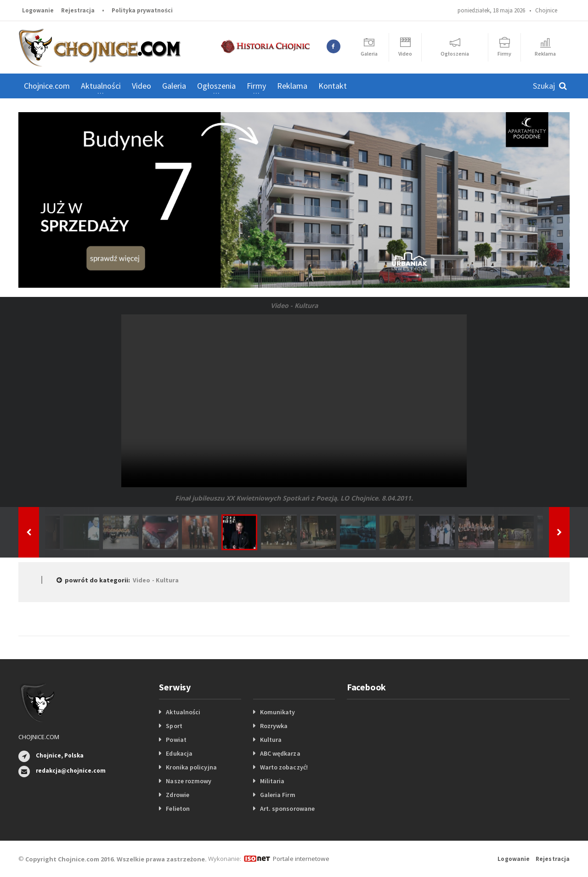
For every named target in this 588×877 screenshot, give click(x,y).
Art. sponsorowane (287, 809)
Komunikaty (277, 712)
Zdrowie (177, 795)
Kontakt (333, 86)
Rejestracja (78, 10)
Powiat (176, 740)
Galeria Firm (277, 795)
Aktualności (183, 712)
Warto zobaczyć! (284, 767)
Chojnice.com (47, 86)
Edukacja (179, 753)
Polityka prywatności (142, 10)
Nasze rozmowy (188, 781)
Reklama (292, 86)
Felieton (178, 809)
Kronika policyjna (191, 767)
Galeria (174, 86)
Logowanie (38, 10)
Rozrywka (274, 726)
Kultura (271, 740)
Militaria (272, 781)
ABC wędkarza (280, 753)
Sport (174, 726)
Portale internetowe (301, 859)
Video (141, 86)
